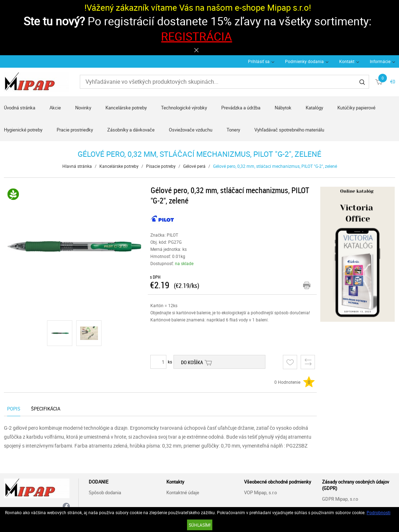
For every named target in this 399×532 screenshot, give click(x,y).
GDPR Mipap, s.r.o (340, 499)
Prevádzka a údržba (241, 108)
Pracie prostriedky (75, 130)
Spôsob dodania (105, 492)
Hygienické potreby (23, 130)
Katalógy (314, 108)
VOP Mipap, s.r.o (260, 492)
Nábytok (283, 108)
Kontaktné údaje (183, 492)
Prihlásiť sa (259, 61)
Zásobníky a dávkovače (131, 130)
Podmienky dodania (304, 61)
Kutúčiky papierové (356, 108)
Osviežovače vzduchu (191, 130)
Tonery (233, 130)
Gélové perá (194, 166)
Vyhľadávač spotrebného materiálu (289, 130)
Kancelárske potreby (126, 108)
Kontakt (347, 61)
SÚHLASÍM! (200, 525)
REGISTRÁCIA (196, 36)
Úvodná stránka (20, 108)
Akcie (55, 108)
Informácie (380, 61)
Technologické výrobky (184, 108)
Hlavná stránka (77, 166)
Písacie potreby (161, 166)
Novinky (83, 108)
